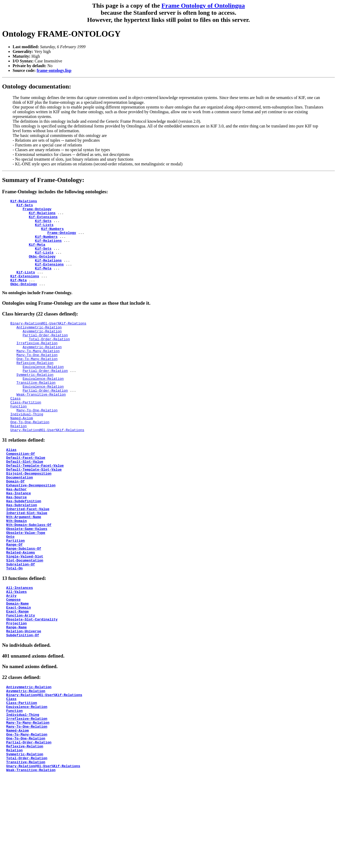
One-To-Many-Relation (37, 384)
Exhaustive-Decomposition (31, 532)
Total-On (14, 632)
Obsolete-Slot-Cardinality (32, 690)
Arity (11, 662)
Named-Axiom (22, 455)
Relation (18, 465)
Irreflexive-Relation (37, 365)
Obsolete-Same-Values (27, 585)
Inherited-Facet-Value (28, 561)
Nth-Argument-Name (24, 570)
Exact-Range (18, 681)
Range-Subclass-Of (24, 608)
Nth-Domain (17, 575)
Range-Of (14, 604)
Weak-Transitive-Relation (41, 427)
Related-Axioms (21, 613)
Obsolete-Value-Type (26, 589)
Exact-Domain (19, 676)
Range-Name (17, 700)
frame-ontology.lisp (54, 70)
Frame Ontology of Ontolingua (203, 6)
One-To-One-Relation (30, 460)
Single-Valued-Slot (25, 618)
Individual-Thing (27, 450)
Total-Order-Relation (49, 360)
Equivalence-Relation (43, 393)
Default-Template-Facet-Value (35, 509)
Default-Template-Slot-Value (34, 514)
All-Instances (20, 652)
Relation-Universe (24, 704)
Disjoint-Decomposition (29, 518)
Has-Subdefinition (24, 551)
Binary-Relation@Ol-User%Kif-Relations (48, 341)
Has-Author (17, 537)
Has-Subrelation (22, 556)
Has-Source (17, 547)
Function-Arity (21, 685)
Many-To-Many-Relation (38, 374)
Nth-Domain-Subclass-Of (29, 580)
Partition (16, 599)
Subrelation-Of (21, 627)
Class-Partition (26, 436)
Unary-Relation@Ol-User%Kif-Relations (47, 469)
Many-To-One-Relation (37, 379)
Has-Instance (19, 542)
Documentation (20, 523)
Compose (14, 667)
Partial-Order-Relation (45, 356)
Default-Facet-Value (26, 499)
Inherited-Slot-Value (27, 566)
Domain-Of (16, 528)
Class (15, 431)
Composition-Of (21, 495)
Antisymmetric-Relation (39, 346)
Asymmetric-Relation (42, 351)
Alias (11, 490)
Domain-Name (18, 671)
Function (18, 441)
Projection (17, 695)
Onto (10, 594)
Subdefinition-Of (23, 709)
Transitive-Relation (36, 412)
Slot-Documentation (25, 623)
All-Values (17, 657)
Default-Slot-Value (25, 504)
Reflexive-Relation (35, 389)
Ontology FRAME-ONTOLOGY (61, 34)
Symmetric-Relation (35, 403)
